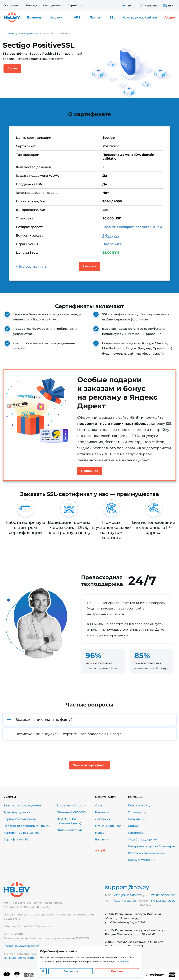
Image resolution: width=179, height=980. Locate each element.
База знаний (137, 819)
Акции (170, 17)
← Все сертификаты (32, 267)
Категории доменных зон (147, 853)
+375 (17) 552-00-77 (162, 895)
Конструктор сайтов (140, 17)
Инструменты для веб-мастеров (152, 846)
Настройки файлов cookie (21, 946)
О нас (99, 805)
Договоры (103, 819)
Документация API (142, 860)
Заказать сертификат (90, 765)
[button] (89, 720)
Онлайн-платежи (69, 830)
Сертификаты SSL (17, 839)
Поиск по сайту (139, 805)
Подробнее (112, 244)
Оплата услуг (138, 812)
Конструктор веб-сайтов (22, 833)
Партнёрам (136, 833)
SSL (112, 17)
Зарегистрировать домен (22, 805)
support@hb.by (127, 887)
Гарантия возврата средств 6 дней (132, 227)
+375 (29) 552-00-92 (127, 895)
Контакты (102, 812)
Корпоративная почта (20, 819)
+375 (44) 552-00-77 (127, 901)
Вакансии (102, 839)
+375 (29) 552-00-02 (162, 901)
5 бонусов (111, 235)
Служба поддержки (143, 839)
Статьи (133, 826)
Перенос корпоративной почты (27, 826)
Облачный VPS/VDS (71, 812)
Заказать (89, 266)
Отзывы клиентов (108, 826)
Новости (101, 833)
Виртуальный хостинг (73, 805)
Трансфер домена (17, 812)
